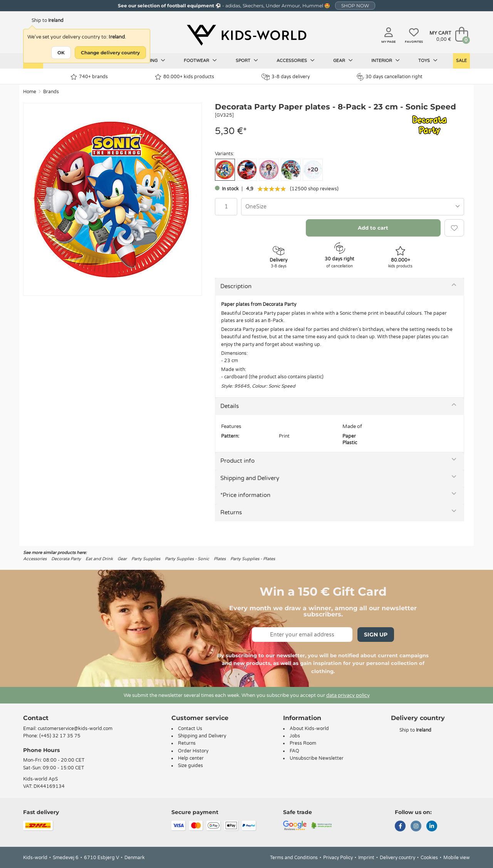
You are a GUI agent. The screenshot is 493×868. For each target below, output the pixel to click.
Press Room (303, 743)
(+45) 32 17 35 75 (60, 736)
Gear (343, 60)
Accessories (296, 60)
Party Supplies (146, 559)
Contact (36, 718)
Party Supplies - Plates (253, 559)
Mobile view (457, 858)
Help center (191, 758)
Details (230, 406)
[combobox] (353, 207)
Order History (193, 751)
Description (236, 286)
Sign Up (376, 635)
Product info (237, 461)
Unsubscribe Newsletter (317, 758)
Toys (428, 60)
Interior (386, 60)
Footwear (200, 60)
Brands (51, 92)
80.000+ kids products (184, 77)
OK (61, 53)
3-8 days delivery (286, 77)
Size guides (190, 766)
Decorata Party (66, 559)
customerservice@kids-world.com (75, 729)
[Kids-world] (246, 35)
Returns (231, 512)
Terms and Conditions (294, 858)
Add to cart (373, 228)
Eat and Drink (99, 559)
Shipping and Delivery (250, 478)
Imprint (366, 858)
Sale (461, 61)
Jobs (295, 736)
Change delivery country (110, 53)
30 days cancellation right (390, 77)
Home (30, 92)
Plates (220, 559)
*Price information (245, 495)
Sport (247, 60)
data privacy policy (348, 695)
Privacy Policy (338, 858)
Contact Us (190, 729)
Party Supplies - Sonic (187, 559)
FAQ (294, 751)
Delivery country (397, 858)
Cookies (429, 858)
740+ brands (89, 77)
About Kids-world (309, 729)
